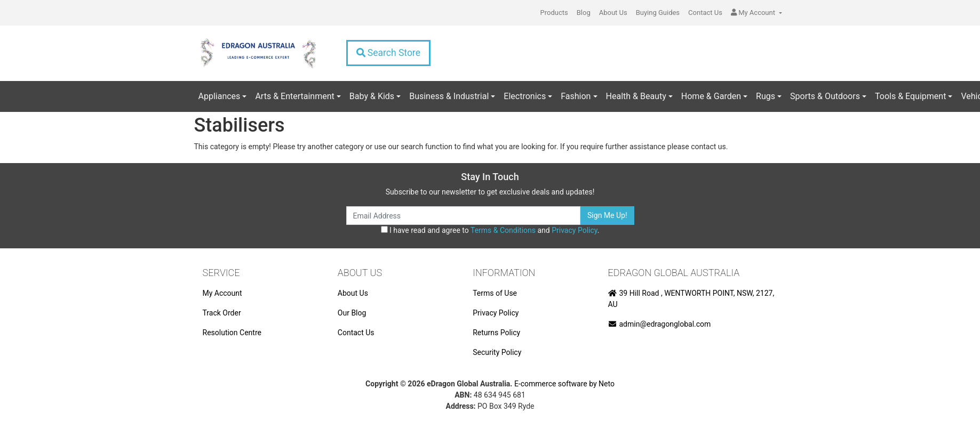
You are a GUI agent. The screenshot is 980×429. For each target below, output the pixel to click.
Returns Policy (496, 333)
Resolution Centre (232, 333)
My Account (222, 293)
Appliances (220, 96)
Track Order (222, 313)
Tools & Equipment (910, 96)
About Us (613, 13)
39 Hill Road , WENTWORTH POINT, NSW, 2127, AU (691, 299)
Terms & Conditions (503, 230)
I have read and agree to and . (490, 230)
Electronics (525, 96)
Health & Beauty (636, 96)
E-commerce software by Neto (564, 384)
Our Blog (352, 313)
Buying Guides (658, 13)
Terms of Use (495, 293)
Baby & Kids (372, 96)
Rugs (766, 96)
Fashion (576, 96)
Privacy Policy (574, 230)
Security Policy (497, 352)
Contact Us (705, 13)
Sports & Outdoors (825, 96)
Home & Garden (711, 96)
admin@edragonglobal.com (660, 324)
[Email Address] (464, 216)
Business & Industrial (449, 96)
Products (554, 13)
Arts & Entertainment (294, 96)
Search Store (388, 53)
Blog (584, 13)
